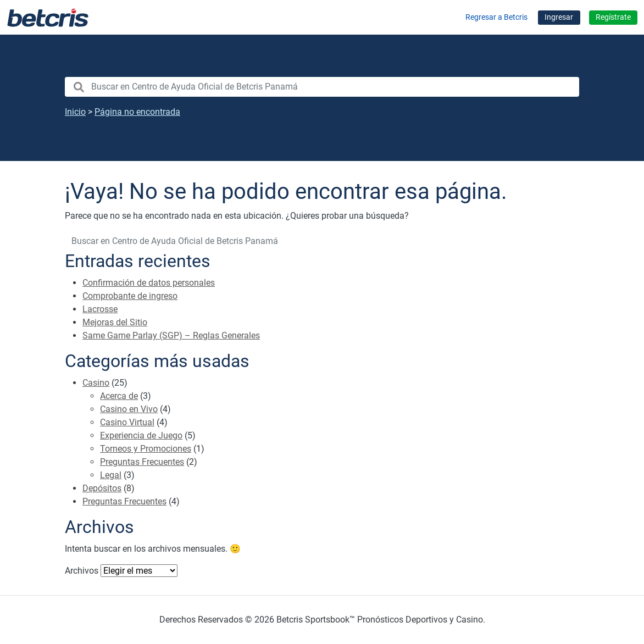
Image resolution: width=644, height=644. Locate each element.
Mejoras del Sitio (115, 322)
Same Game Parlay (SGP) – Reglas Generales (171, 335)
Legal (111, 475)
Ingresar (559, 17)
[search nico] (322, 87)
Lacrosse (100, 309)
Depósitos (102, 488)
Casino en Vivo (129, 409)
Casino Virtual (127, 422)
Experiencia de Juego (141, 435)
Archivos (82, 571)
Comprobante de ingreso (130, 296)
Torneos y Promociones (146, 449)
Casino (96, 383)
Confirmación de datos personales (149, 283)
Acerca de (119, 396)
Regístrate (613, 17)
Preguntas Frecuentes (142, 462)
